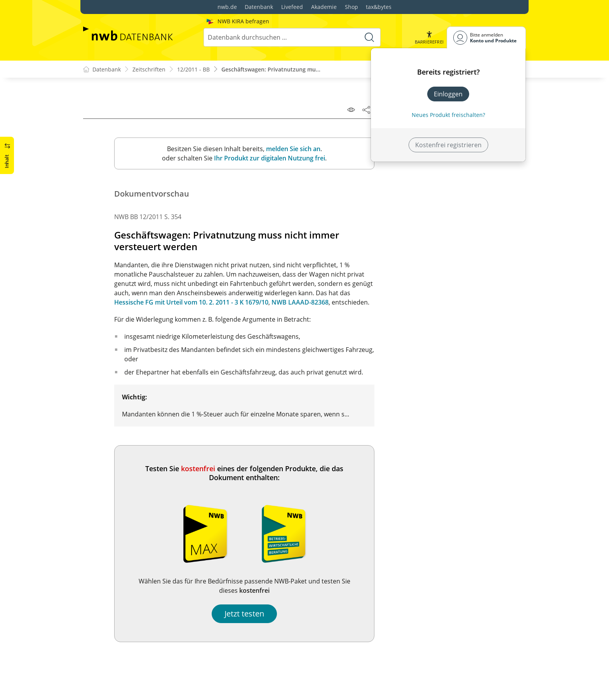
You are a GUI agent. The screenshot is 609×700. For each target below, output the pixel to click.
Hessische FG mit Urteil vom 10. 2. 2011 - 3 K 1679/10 (191, 302)
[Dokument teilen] (366, 110)
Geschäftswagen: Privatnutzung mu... (271, 69)
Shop (351, 7)
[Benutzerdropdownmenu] (486, 37)
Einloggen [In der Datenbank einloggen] (448, 94)
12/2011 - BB (193, 69)
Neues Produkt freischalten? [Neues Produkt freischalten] (448, 115)
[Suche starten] (369, 37)
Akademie (324, 7)
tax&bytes (379, 7)
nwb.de (227, 7)
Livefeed (292, 7)
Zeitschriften (149, 69)
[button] (429, 37)
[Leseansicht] (351, 110)
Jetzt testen (244, 614)
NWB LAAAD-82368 (300, 302)
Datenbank (259, 7)
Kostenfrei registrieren (448, 145)
